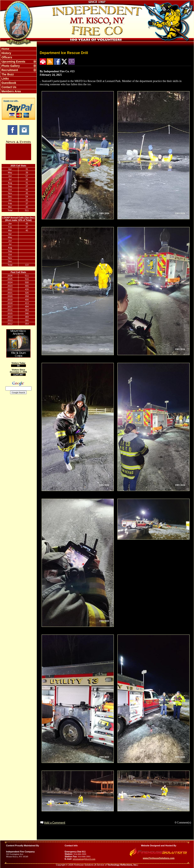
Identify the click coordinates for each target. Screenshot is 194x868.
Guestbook (8, 83)
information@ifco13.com (84, 859)
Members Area (11, 91)
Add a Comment (55, 823)
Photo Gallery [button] (10, 66)
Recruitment (9, 70)
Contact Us (8, 87)
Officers (6, 57)
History (6, 53)
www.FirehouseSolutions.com (159, 858)
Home (5, 49)
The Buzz (7, 74)
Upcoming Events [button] (13, 62)
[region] (18, 70)
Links (5, 79)
